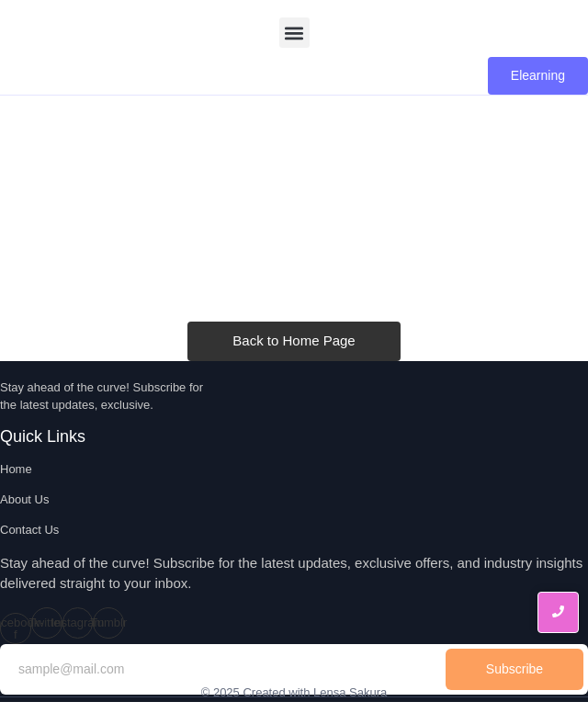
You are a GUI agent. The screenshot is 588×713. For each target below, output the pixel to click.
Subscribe (514, 669)
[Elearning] (538, 76)
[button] (294, 33)
